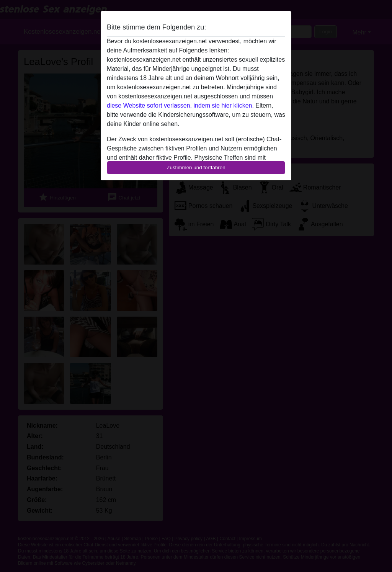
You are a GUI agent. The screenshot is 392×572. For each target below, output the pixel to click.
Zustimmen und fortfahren (196, 168)
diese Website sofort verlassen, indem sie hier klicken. (180, 105)
